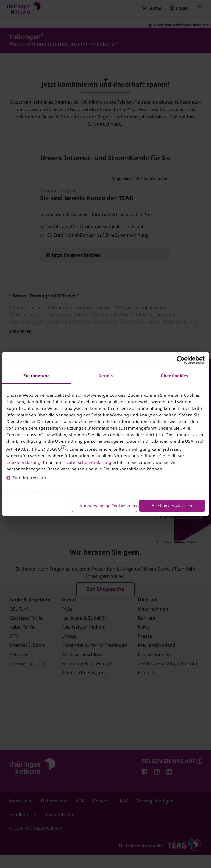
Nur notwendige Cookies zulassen (108, 506)
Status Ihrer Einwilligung (32, 493)
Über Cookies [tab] (174, 376)
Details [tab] (106, 376)
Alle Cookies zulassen (172, 506)
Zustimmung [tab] (37, 376)
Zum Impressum (29, 478)
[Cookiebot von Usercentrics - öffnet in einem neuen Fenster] (181, 360)
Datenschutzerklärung (89, 463)
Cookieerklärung (23, 463)
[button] (64, 448)
